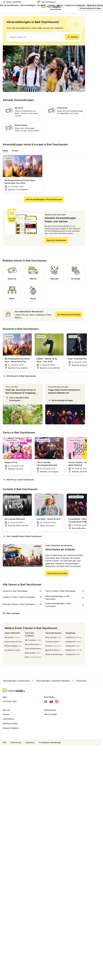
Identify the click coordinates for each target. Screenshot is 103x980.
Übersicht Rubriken (11, 728)
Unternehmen (8, 719)
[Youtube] (51, 702)
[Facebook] (46, 702)
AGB (5, 742)
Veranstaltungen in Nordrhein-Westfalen (51, 681)
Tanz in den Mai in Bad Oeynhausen (17, 399)
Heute (5, 151)
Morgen (15, 151)
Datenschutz (16, 742)
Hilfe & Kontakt (50, 714)
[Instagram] (57, 702)
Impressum (30, 742)
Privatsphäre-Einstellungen (50, 742)
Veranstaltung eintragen (61, 400)
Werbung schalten (10, 723)
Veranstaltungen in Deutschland (16, 681)
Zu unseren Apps (10, 701)
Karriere (6, 714)
